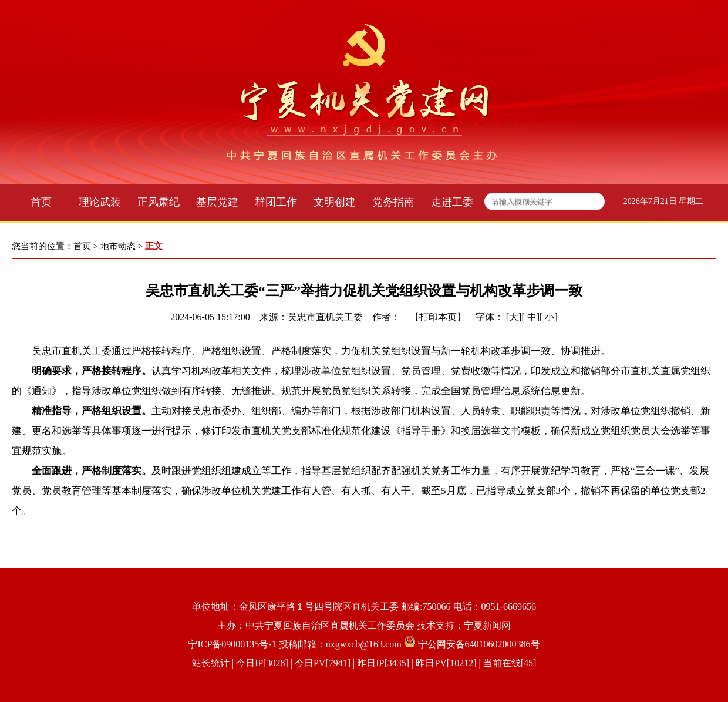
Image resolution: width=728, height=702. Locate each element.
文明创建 (335, 202)
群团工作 (276, 202)
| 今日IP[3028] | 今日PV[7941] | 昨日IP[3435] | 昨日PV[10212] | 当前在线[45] (383, 663)
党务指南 (393, 202)
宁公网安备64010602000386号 (479, 644)
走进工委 (452, 202)
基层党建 (217, 202)
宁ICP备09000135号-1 (232, 644)
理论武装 (100, 202)
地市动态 (118, 246)
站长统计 (211, 663)
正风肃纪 (159, 202)
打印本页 (438, 317)
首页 (41, 202)
